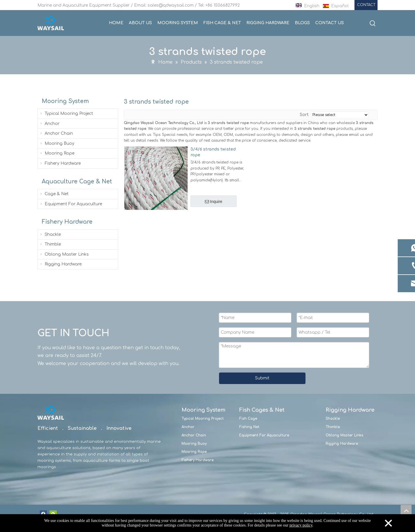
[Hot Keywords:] (373, 24)
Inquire (214, 202)
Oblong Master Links (65, 254)
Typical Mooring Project (67, 113)
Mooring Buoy (57, 143)
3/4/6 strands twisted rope (213, 152)
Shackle (51, 234)
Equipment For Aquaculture (71, 204)
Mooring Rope (57, 153)
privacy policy (301, 525)
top (406, 510)
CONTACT (366, 5)
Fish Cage (248, 418)
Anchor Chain (57, 133)
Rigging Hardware (61, 264)
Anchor (50, 123)
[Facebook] (43, 514)
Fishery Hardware (61, 163)
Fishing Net (249, 427)
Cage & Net (55, 194)
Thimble (51, 244)
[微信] (53, 514)
